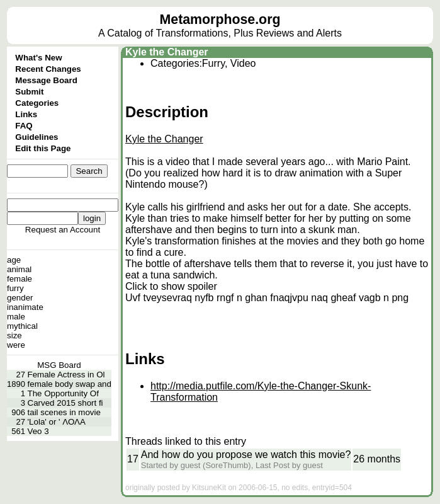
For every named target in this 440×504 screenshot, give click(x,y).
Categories (37, 103)
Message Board (46, 80)
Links (26, 114)
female (20, 279)
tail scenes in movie (64, 412)
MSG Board (59, 365)
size (14, 335)
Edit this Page (43, 148)
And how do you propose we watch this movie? (246, 455)
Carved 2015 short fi (65, 403)
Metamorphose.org (220, 20)
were (16, 345)
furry (15, 288)
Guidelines (37, 137)
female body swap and (70, 384)
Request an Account (63, 230)
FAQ (24, 126)
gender (20, 298)
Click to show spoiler (171, 286)
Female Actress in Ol (66, 375)
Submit (29, 92)
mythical (22, 326)
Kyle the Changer (167, 52)
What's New (38, 58)
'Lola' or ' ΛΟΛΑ (57, 422)
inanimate (25, 307)
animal (19, 269)
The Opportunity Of (63, 393)
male (16, 317)
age (14, 260)
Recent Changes (48, 69)
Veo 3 (38, 431)
